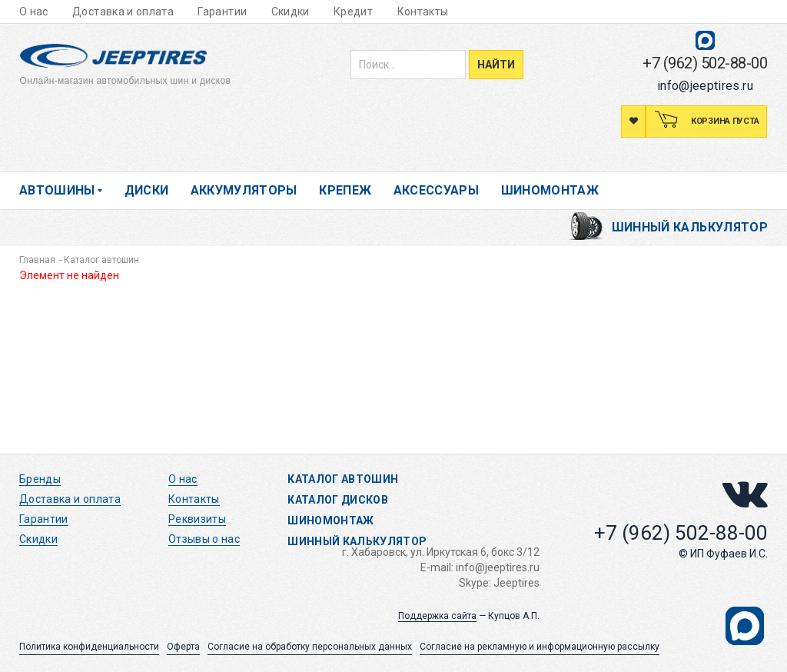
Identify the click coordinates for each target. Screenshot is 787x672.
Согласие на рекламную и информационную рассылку (540, 647)
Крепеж (345, 190)
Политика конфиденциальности (89, 647)
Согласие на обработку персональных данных (310, 647)
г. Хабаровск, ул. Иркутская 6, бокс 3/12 (441, 552)
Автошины (57, 190)
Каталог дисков (338, 500)
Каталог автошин (343, 479)
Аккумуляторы (244, 190)
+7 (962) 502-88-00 (705, 63)
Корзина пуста (724, 121)
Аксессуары (437, 190)
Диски (147, 190)
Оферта (183, 647)
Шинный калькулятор (690, 227)
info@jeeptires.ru (705, 86)
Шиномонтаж (550, 190)
